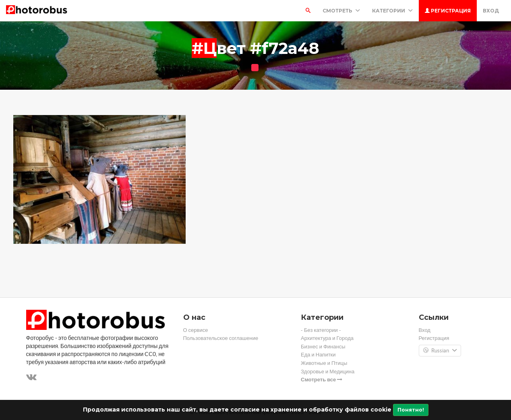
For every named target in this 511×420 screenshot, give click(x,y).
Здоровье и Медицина (328, 372)
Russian (440, 351)
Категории (392, 11)
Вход (491, 11)
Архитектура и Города (327, 338)
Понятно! (411, 410)
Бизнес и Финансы (323, 347)
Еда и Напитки (318, 355)
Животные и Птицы (324, 363)
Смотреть (341, 11)
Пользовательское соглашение (221, 338)
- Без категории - (321, 330)
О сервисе (196, 330)
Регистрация (448, 11)
